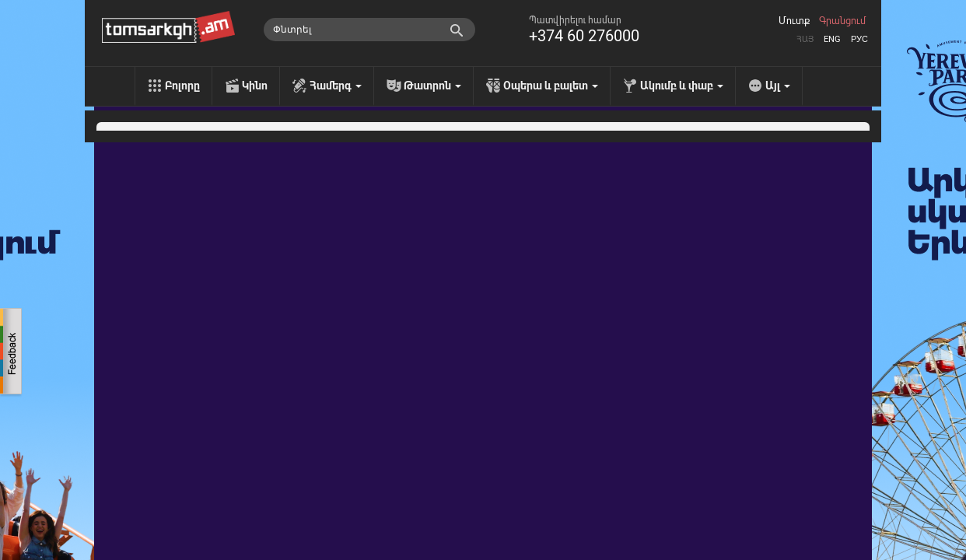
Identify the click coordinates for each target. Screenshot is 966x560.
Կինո (255, 86)
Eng (832, 39)
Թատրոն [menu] (432, 86)
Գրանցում (842, 21)
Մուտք (794, 21)
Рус (859, 39)
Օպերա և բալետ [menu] (551, 86)
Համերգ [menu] (336, 86)
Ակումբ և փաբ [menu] (682, 86)
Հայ (805, 39)
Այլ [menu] (778, 86)
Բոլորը (182, 86)
